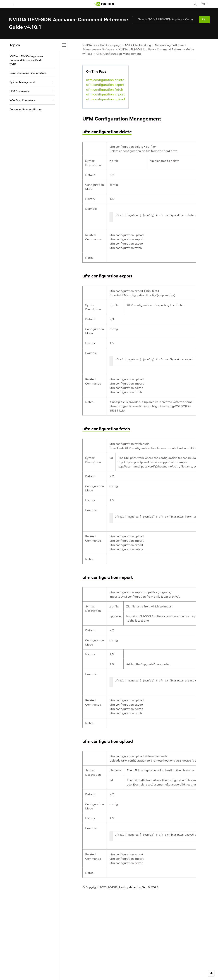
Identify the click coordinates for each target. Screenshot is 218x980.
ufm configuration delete (105, 80)
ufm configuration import (105, 94)
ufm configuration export (105, 85)
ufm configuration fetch (105, 89)
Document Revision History (26, 109)
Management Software (99, 49)
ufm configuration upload (106, 99)
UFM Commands (19, 91)
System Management (22, 82)
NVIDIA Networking (138, 45)
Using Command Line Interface (28, 73)
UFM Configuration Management (119, 54)
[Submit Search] (205, 19)
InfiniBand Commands (22, 100)
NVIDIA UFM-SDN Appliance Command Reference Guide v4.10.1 (26, 60)
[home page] (105, 4)
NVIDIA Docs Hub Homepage (102, 45)
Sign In (205, 3)
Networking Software (169, 45)
